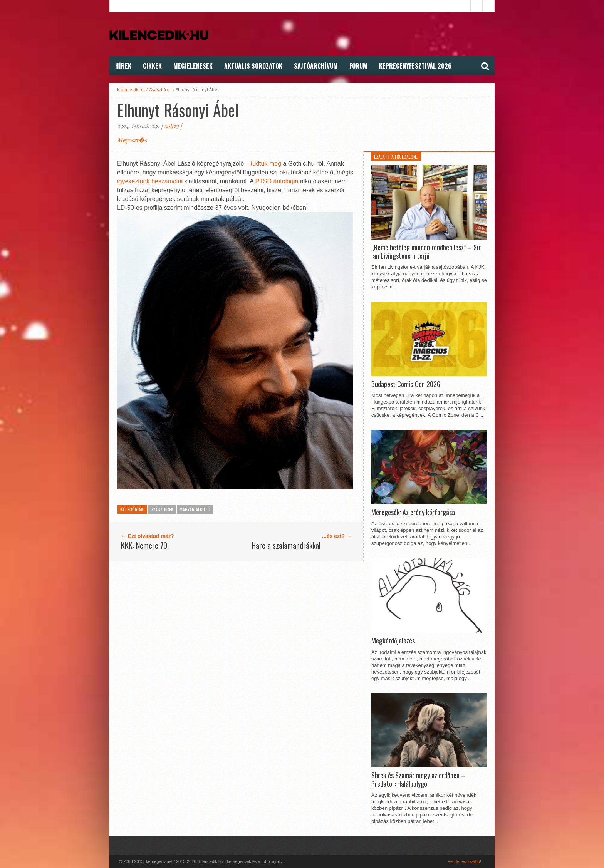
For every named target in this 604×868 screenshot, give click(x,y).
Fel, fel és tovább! (464, 861)
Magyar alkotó (195, 509)
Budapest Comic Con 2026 (406, 384)
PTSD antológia (277, 181)
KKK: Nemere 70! (145, 545)
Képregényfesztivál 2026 (415, 66)
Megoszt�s (132, 140)
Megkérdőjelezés (393, 641)
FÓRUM (358, 66)
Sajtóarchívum (316, 66)
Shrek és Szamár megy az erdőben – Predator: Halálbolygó (418, 780)
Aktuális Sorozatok (253, 66)
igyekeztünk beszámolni (150, 181)
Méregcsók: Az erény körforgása (413, 513)
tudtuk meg (266, 163)
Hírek (123, 66)
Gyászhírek (160, 90)
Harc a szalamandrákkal (286, 545)
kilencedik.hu (131, 90)
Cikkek (152, 66)
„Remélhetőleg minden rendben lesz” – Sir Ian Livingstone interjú (426, 252)
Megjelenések (193, 66)
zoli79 (171, 126)
